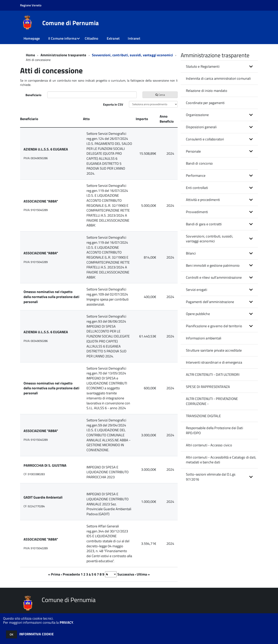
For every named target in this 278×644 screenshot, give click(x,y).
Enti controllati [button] (197, 188)
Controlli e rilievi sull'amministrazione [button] (214, 277)
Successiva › (127, 574)
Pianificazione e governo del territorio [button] (214, 326)
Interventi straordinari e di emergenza (214, 362)
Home (30, 55)
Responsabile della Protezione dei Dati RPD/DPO (214, 430)
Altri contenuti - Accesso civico (209, 445)
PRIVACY (66, 622)
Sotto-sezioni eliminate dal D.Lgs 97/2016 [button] (211, 477)
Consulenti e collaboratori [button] (205, 139)
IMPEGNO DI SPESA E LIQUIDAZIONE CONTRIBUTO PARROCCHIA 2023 (108, 472)
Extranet (113, 38)
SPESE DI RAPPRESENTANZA (208, 387)
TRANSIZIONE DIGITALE (203, 416)
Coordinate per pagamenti (205, 103)
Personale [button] (193, 151)
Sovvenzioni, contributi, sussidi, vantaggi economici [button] (209, 239)
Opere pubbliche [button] (198, 314)
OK (11, 634)
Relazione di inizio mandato (207, 91)
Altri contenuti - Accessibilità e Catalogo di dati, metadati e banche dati (221, 460)
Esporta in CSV (113, 104)
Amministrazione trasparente (63, 55)
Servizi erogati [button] (197, 290)
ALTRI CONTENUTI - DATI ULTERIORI (213, 375)
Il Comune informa (62, 38)
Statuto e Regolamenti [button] (203, 66)
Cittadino (92, 38)
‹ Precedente (70, 574)
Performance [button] (196, 176)
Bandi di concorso (199, 163)
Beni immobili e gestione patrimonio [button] (213, 265)
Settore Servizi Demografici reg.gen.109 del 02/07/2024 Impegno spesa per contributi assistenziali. (108, 297)
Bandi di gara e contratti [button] (204, 224)
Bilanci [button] (191, 253)
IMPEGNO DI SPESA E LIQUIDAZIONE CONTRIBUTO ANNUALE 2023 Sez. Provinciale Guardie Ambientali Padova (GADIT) (109, 504)
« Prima (54, 574)
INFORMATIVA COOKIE (36, 634)
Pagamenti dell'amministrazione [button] (210, 302)
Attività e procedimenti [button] (203, 200)
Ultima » (143, 574)
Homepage (32, 38)
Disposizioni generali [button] (201, 127)
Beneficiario (33, 95)
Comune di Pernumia (71, 23)
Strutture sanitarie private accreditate (214, 350)
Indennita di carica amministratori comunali (218, 78)
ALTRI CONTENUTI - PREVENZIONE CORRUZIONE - (212, 401)
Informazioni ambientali (204, 338)
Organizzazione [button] (197, 115)
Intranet (134, 38)
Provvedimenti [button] (197, 212)
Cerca (160, 95)
